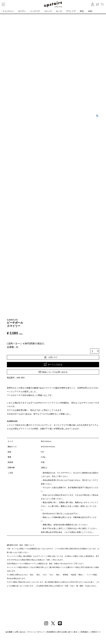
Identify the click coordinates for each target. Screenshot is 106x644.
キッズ (59, 11)
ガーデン (22, 11)
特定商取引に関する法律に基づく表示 (62, 632)
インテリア (35, 11)
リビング (48, 11)
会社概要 (9, 632)
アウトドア (71, 11)
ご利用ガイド (95, 632)
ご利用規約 (84, 632)
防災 (82, 11)
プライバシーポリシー (36, 632)
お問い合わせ (20, 632)
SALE (90, 11)
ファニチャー (8, 11)
